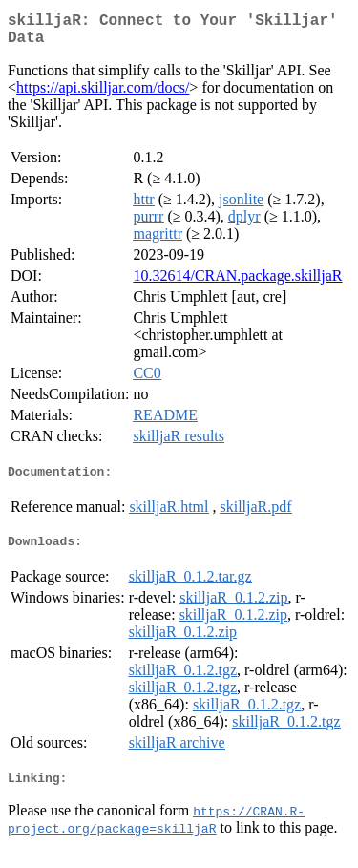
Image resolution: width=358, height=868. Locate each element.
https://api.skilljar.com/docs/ (103, 95)
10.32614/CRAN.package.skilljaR (237, 283)
